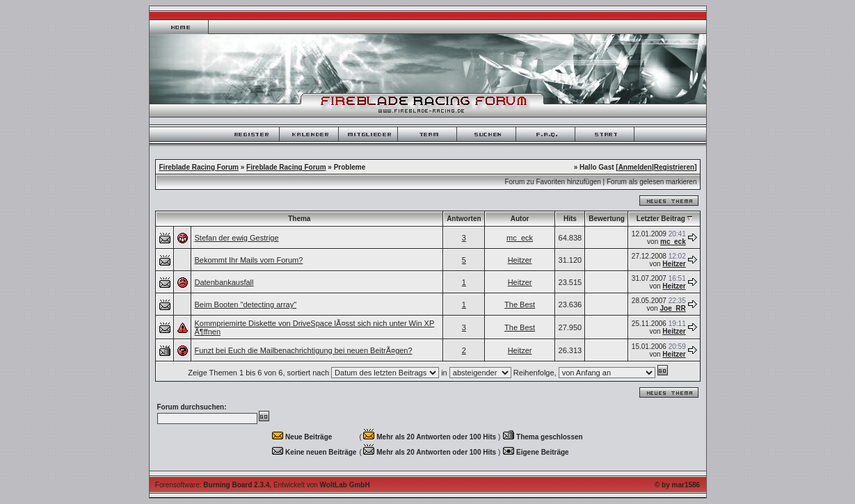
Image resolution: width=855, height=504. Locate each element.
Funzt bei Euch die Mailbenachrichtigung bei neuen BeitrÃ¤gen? (304, 350)
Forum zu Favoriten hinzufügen (552, 182)
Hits (570, 219)
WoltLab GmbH (345, 485)
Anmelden (635, 167)
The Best (520, 304)
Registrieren (674, 167)
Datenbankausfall (224, 282)
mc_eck (520, 238)
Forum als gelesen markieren (652, 182)
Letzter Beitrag (661, 219)
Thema (299, 219)
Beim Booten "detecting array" (246, 304)
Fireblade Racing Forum (199, 167)
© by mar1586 (677, 485)
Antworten (464, 219)
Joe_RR (672, 308)
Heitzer (520, 260)
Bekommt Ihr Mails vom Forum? (249, 260)
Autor (520, 219)
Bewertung (607, 219)
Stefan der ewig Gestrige (237, 238)
